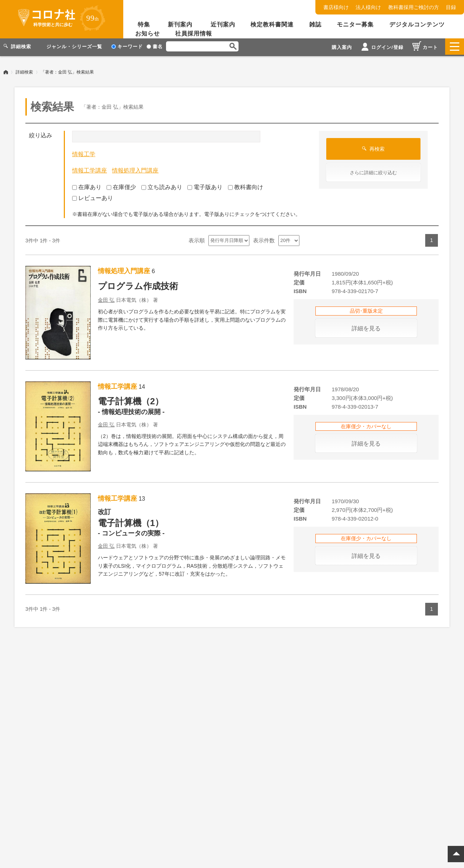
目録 (451, 7)
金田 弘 (106, 299)
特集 (144, 24)
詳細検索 (24, 71)
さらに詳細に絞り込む (373, 171)
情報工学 (84, 153)
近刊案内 (223, 24)
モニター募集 (355, 24)
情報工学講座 (90, 169)
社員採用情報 (194, 34)
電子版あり (205, 186)
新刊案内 (180, 24)
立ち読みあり (162, 186)
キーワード (127, 47)
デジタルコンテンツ (417, 24)
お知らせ (148, 34)
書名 (155, 47)
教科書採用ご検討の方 (414, 7)
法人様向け (368, 7)
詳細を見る (366, 327)
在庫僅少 (121, 186)
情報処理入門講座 (135, 169)
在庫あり (87, 186)
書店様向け (336, 7)
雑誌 (315, 24)
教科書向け (246, 186)
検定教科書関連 (272, 24)
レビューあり (93, 197)
